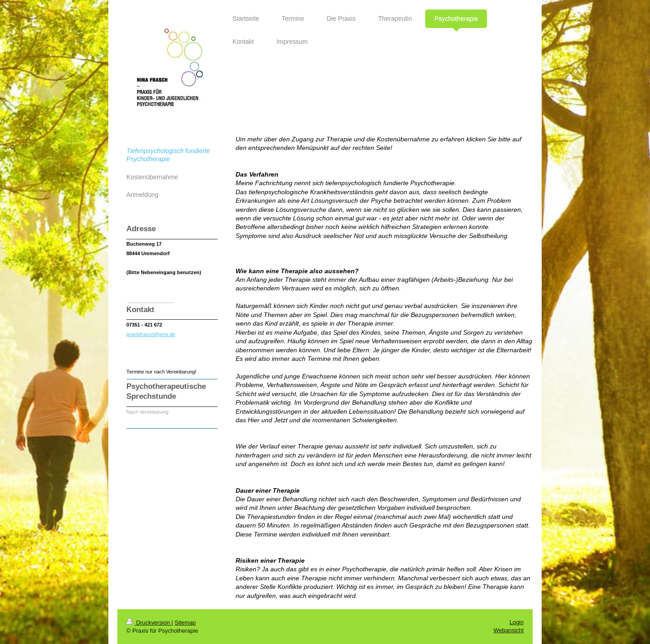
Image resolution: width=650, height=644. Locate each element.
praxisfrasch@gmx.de (151, 334)
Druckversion (149, 623)
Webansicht (508, 630)
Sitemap (185, 623)
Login (517, 622)
